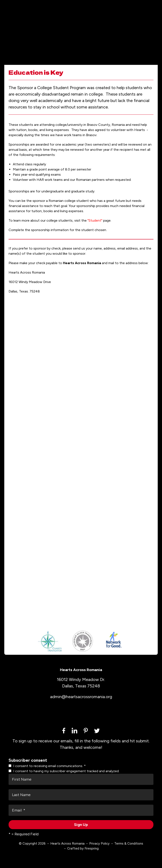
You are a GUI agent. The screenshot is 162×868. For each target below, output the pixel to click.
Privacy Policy (99, 847)
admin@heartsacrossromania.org (81, 700)
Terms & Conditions (129, 847)
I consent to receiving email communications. (47, 769)
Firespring (92, 851)
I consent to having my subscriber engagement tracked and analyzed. (64, 774)
